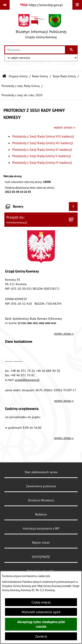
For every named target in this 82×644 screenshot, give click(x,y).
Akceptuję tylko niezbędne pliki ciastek (41, 624)
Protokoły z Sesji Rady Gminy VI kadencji (42, 149)
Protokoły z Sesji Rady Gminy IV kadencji (42, 162)
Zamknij (41, 636)
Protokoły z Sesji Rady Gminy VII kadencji (43, 143)
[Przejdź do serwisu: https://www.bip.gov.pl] (41, 5)
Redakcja (41, 514)
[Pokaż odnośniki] (5, 5)
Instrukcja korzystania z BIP (41, 528)
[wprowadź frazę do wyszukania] (35, 50)
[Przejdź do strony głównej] (41, 28)
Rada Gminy (40, 76)
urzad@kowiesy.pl (27, 380)
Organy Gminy (18, 76)
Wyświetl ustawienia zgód (41, 612)
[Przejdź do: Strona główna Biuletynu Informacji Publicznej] (4, 76)
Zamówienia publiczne (41, 486)
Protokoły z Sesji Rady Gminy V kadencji (42, 156)
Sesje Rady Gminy (64, 76)
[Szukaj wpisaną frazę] (72, 50)
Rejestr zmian (41, 543)
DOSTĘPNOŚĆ (41, 557)
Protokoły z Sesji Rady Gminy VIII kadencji (43, 136)
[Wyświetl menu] (77, 5)
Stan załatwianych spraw (41, 472)
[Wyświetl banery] (73, 207)
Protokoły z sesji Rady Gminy (21, 86)
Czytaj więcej (41, 602)
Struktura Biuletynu (41, 500)
